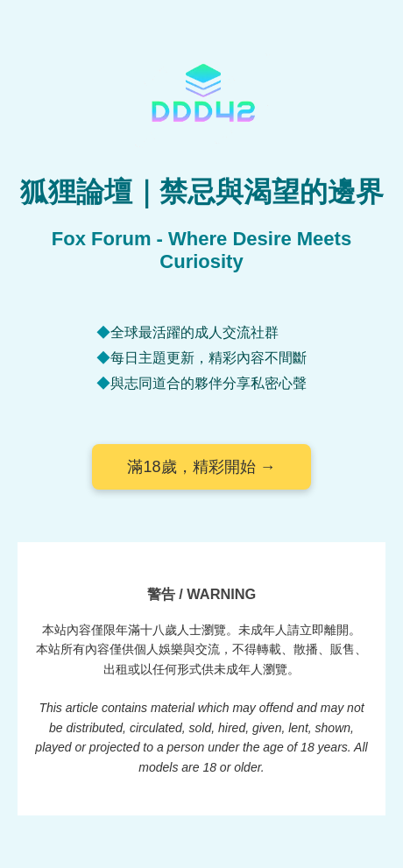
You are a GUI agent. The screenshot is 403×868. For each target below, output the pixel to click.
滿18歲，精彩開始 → (201, 467)
